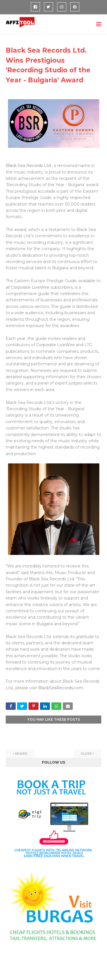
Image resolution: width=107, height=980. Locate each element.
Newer (21, 754)
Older (86, 754)
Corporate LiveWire (30, 287)
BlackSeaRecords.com (61, 688)
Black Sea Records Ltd (28, 166)
